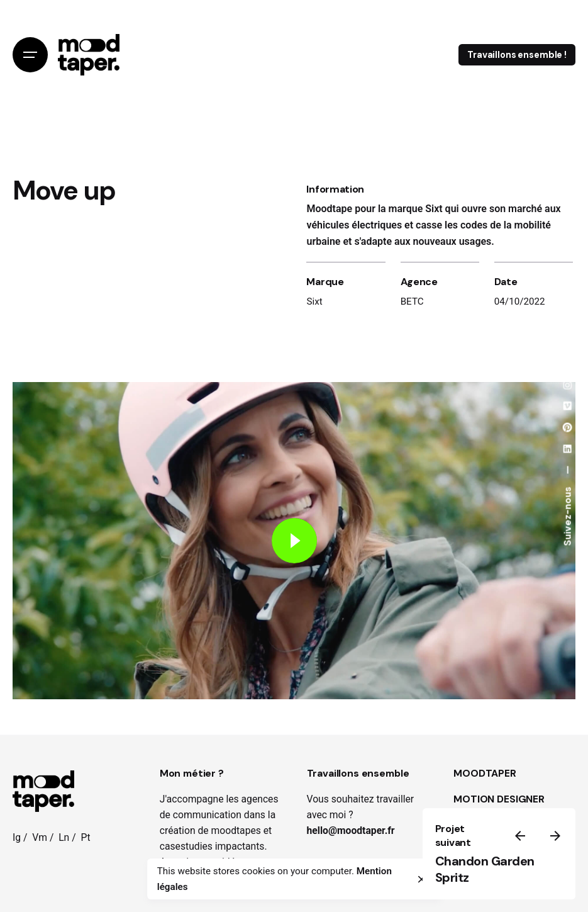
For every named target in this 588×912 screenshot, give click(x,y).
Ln (64, 837)
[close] (421, 879)
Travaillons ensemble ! (517, 55)
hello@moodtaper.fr (351, 830)
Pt (85, 837)
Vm (40, 837)
